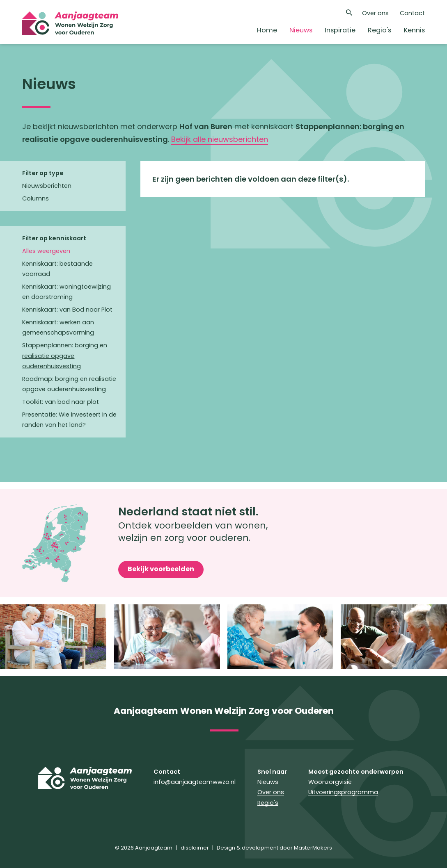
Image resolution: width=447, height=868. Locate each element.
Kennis (414, 30)
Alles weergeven (46, 251)
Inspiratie (340, 30)
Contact (412, 13)
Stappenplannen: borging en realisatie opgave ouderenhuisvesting (65, 355)
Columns (36, 198)
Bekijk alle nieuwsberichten (220, 139)
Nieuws (301, 30)
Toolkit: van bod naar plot (61, 402)
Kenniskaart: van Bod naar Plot (67, 310)
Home (267, 30)
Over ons (375, 13)
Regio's (379, 30)
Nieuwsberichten (47, 186)
